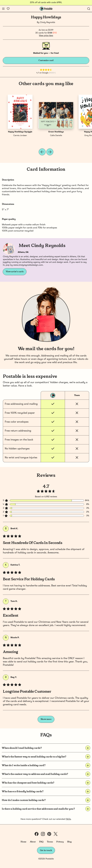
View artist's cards (15, 272)
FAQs (68, 819)
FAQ (41, 842)
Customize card (46, 60)
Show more (46, 719)
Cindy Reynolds (47, 22)
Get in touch (46, 850)
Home (24, 842)
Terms (50, 842)
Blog (69, 842)
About (33, 842)
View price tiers (46, 36)
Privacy (60, 842)
